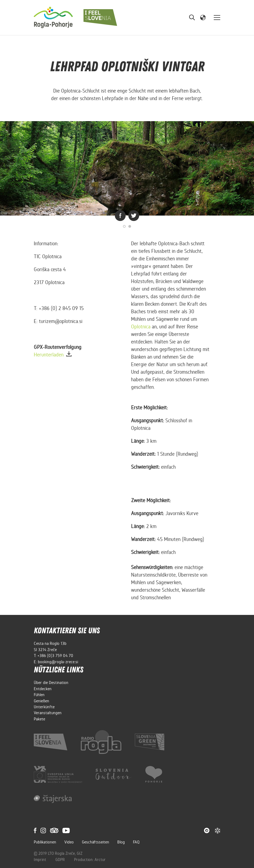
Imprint (41, 860)
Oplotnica (141, 327)
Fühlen (39, 695)
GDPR (61, 860)
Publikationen (45, 842)
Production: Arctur (90, 860)
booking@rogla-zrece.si (58, 662)
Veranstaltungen (48, 713)
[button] (203, 17)
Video (69, 842)
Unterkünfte (44, 707)
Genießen (41, 701)
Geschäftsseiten (96, 842)
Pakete (39, 719)
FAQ (136, 842)
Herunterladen (53, 355)
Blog (121, 842)
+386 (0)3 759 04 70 (55, 656)
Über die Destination (51, 683)
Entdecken (43, 689)
